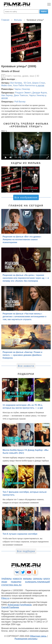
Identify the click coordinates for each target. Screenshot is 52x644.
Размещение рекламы (26, 639)
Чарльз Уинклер (22, 89)
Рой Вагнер (20, 102)
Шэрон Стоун (39, 83)
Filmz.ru (5, 598)
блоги (47, 579)
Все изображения (26, 198)
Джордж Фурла (40, 93)
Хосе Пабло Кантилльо (24, 85)
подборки (16, 582)
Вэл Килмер (16, 83)
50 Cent (27, 83)
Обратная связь (38, 636)
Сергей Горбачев (10, 607)
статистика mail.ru (11, 585)
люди (4, 582)
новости (17, 579)
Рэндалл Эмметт (23, 93)
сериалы (38, 579)
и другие (40, 85)
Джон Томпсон (21, 95)
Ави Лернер (7, 95)
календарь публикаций (37, 582)
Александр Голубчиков (20, 605)
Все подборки (26, 551)
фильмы (27, 579)
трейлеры (7, 579)
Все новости (26, 366)
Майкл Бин (7, 85)
